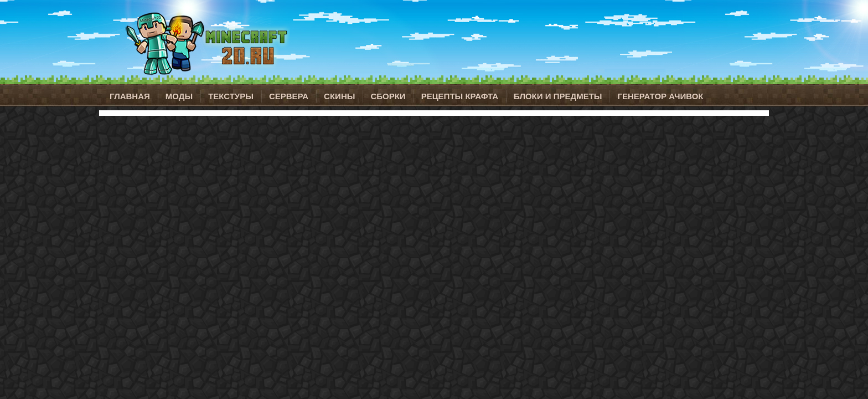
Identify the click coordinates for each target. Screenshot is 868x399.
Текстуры (231, 96)
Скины (339, 96)
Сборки (388, 96)
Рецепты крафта (460, 96)
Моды (179, 96)
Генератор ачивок (660, 96)
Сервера (289, 96)
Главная (130, 96)
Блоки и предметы (558, 96)
